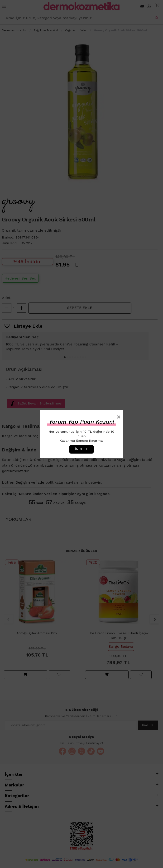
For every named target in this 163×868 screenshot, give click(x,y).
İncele (81, 449)
